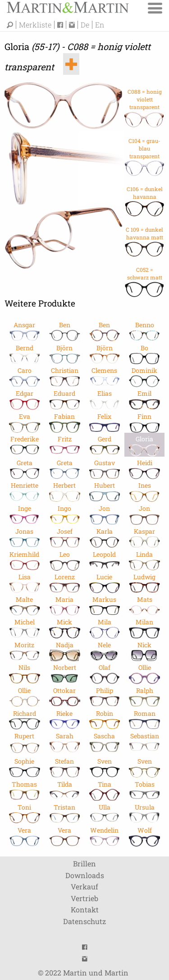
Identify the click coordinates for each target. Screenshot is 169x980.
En (100, 25)
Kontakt (85, 909)
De (85, 25)
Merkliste (35, 25)
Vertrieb (84, 898)
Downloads (85, 875)
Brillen (84, 863)
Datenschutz (84, 921)
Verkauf (84, 886)
